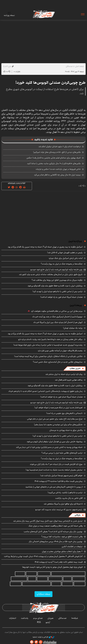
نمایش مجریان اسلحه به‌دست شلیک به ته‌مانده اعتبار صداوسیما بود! (54, 470)
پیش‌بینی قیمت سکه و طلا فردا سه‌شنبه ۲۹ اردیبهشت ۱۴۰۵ (59, 481)
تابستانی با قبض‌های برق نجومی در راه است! (64, 413)
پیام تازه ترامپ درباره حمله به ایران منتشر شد (64, 374)
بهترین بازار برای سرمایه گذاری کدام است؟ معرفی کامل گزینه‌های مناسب (53, 532)
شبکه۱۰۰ (75, 618)
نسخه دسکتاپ (43, 594)
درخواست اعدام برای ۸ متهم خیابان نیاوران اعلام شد (60, 146)
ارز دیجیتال (56, 584)
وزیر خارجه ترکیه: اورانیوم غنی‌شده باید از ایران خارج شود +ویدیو (56, 270)
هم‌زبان (50, 618)
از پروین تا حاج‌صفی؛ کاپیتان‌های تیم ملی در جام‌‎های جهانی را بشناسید (54, 487)
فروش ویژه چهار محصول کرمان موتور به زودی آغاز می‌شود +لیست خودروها (52, 567)
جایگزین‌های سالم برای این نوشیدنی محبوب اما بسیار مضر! (58, 425)
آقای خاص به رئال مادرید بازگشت (69, 498)
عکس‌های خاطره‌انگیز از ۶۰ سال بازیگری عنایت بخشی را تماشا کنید (54, 163)
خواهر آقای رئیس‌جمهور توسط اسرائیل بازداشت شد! (61, 476)
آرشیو (48, 622)
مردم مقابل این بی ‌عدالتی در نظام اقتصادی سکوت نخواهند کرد (57, 311)
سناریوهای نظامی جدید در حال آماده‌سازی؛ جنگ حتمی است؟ (58, 362)
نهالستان (32, 579)
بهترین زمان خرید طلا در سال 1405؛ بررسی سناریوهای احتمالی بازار (56, 541)
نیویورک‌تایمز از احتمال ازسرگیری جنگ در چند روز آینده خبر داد (57, 317)
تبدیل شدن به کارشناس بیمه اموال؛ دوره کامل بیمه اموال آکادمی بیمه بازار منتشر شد (48, 521)
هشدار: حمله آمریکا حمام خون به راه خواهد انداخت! (61, 297)
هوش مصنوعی (79, 579)
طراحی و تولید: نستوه (43, 637)
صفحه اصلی (79, 66)
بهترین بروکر (68, 584)
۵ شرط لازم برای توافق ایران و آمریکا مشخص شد (63, 504)
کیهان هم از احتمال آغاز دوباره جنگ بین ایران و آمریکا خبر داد (58, 322)
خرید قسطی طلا (55, 579)
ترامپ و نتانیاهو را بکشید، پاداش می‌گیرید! (65, 492)
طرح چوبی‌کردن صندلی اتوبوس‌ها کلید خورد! (51, 83)
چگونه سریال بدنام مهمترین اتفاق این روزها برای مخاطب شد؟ (57, 280)
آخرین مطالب (75, 368)
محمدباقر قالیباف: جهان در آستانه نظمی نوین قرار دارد (60, 351)
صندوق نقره (31, 574)
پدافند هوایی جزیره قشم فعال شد (69, 380)
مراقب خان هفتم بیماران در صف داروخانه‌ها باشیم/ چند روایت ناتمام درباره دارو (50, 339)
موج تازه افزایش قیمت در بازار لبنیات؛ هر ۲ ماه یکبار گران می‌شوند (56, 464)
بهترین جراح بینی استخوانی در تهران (36, 584)
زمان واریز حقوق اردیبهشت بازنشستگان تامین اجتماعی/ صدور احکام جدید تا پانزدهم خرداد (45, 391)
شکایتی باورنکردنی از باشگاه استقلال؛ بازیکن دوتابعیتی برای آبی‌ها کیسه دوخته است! (48, 356)
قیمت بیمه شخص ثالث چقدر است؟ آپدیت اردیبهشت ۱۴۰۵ (59, 562)
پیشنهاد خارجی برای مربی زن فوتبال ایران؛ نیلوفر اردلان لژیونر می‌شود (55, 442)
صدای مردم (38, 618)
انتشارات (13, 618)
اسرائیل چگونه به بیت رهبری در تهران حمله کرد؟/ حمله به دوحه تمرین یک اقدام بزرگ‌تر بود (45, 247)
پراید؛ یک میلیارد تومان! (73, 328)
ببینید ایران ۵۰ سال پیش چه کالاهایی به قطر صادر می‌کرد (57, 175)
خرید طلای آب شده (19, 579)
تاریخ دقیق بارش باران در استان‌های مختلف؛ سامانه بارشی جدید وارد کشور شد (51, 274)
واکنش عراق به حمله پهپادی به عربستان (66, 430)
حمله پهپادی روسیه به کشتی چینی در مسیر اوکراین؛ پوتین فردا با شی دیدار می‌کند (49, 447)
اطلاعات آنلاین (44, 14)
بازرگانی (78, 515)
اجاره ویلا (67, 579)
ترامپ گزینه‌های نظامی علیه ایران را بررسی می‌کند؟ (62, 453)
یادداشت (25, 618)
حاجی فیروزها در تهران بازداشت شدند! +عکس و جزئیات (58, 169)
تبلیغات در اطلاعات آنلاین (72, 547)
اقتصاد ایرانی (80, 584)
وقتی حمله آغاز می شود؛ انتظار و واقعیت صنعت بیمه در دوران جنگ (56, 526)
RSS (39, 622)
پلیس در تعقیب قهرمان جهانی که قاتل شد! (65, 253)
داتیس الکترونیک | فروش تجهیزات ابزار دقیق (68, 574)
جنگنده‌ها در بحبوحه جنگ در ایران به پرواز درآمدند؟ (62, 264)
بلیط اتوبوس (16, 584)
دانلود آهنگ (42, 579)
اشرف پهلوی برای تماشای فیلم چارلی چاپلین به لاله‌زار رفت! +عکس (54, 158)
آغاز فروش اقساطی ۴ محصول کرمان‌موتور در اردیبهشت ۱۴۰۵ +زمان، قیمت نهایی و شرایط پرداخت (43, 556)
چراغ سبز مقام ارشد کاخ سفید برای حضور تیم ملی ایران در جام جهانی (55, 419)
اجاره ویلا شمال (44, 574)
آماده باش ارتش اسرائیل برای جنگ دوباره (66, 258)
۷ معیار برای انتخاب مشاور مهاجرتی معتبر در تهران (62, 551)
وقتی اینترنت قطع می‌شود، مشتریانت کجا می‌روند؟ (62, 537)
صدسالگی (69, 66)
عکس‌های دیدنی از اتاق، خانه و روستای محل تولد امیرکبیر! (57, 152)
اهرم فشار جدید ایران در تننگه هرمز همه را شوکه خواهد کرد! (58, 408)
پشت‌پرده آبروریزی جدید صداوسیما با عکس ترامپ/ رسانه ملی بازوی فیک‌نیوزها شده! (48, 345)
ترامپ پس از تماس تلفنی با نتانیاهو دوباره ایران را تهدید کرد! (58, 291)
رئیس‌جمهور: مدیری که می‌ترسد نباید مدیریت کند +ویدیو (59, 509)
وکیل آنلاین (20, 574)
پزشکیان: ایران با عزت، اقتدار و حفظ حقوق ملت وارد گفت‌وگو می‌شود (55, 286)
